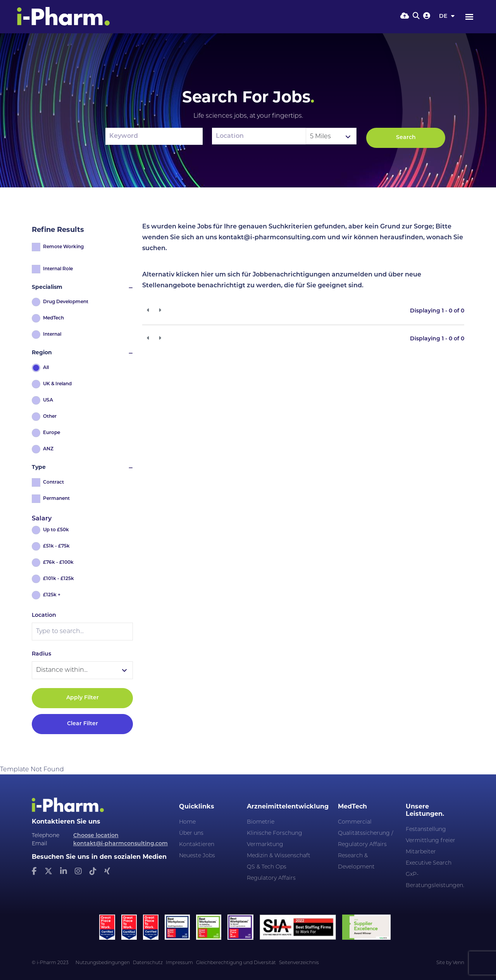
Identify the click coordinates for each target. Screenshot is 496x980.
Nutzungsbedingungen (103, 963)
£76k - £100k (58, 563)
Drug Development (66, 302)
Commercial (355, 822)
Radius (41, 654)
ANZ (48, 449)
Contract (53, 482)
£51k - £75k (56, 546)
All (46, 368)
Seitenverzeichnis (299, 963)
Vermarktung (265, 845)
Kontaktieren (197, 845)
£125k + (52, 595)
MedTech (53, 318)
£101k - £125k (59, 579)
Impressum (179, 963)
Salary (42, 519)
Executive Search (429, 863)
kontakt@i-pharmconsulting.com (121, 844)
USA (48, 400)
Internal (52, 335)
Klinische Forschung (275, 833)
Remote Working (63, 247)
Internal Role (58, 269)
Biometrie (261, 822)
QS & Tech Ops (267, 867)
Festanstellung (426, 830)
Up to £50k (56, 530)
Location (44, 615)
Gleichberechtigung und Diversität (236, 963)
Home (187, 822)
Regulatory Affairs (271, 878)
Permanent (56, 499)
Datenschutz (148, 963)
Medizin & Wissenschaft (279, 856)
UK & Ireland (57, 384)
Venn (458, 963)
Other (50, 417)
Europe (52, 433)
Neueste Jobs (197, 856)
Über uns (191, 833)
